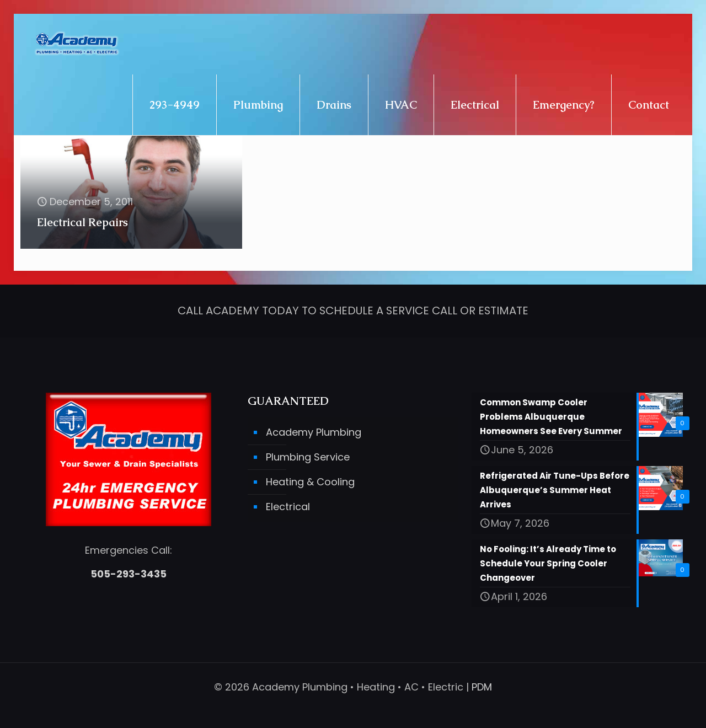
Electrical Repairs (82, 222)
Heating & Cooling (310, 482)
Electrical (288, 507)
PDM (482, 687)
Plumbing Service (308, 457)
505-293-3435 (129, 574)
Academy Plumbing (314, 432)
